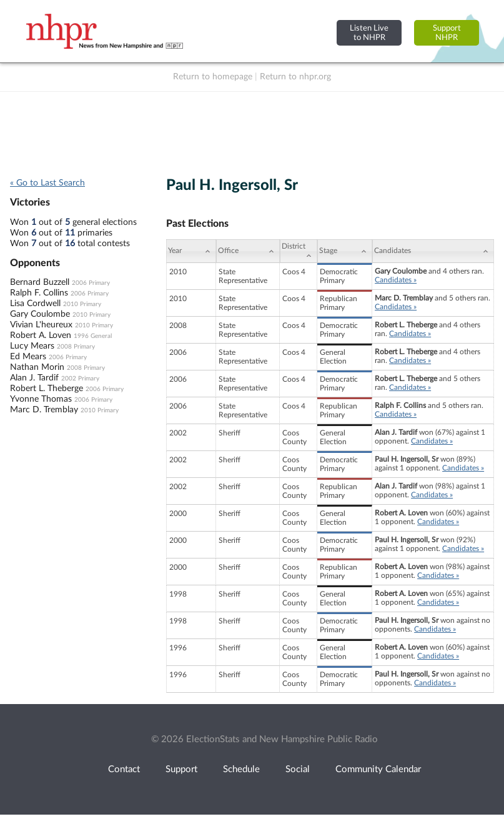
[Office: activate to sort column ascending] (248, 251)
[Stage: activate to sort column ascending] (345, 251)
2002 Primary (80, 379)
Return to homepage (213, 77)
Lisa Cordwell (35, 304)
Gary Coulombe (40, 314)
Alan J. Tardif (34, 378)
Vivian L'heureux (41, 325)
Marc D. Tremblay (44, 410)
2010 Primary (82, 304)
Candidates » (396, 280)
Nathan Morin (37, 367)
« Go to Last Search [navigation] (47, 183)
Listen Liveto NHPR (369, 33)
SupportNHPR (447, 33)
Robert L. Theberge (47, 389)
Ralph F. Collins (39, 293)
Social (298, 769)
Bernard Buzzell (40, 282)
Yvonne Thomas (41, 399)
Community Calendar (378, 769)
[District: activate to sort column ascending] (299, 251)
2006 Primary (91, 283)
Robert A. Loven (41, 335)
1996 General (93, 336)
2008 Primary (76, 347)
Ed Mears (28, 357)
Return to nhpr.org (295, 77)
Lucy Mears (32, 346)
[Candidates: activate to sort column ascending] (433, 251)
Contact (124, 769)
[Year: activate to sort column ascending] (191, 251)
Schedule (241, 769)
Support (181, 769)
